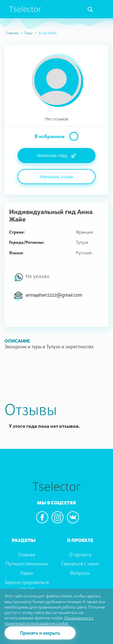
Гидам (27, 573)
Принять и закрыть (40, 633)
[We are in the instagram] (58, 517)
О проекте (80, 555)
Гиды (28, 33)
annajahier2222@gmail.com (54, 295)
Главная (12, 33)
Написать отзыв (56, 177)
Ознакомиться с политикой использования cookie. (49, 620)
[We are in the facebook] (42, 517)
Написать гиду (56, 156)
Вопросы (80, 573)
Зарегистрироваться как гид (27, 585)
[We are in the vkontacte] (73, 517)
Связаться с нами (80, 564)
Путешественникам (27, 564)
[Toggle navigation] (90, 10)
